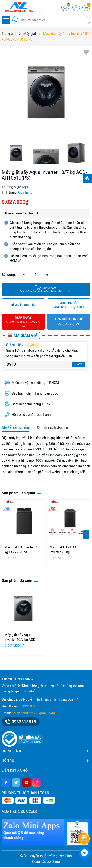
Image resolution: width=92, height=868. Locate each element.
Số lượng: (9, 275)
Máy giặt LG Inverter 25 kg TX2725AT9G (22, 550)
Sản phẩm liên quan (18, 493)
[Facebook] (6, 782)
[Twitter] (16, 782)
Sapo (56, 862)
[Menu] (6, 20)
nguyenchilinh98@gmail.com (33, 713)
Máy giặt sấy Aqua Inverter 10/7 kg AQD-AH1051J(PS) (20, 637)
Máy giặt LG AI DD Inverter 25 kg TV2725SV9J (63, 550)
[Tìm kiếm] (17, 20)
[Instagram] (37, 782)
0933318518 (28, 706)
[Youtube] (26, 782)
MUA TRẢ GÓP (69, 305)
